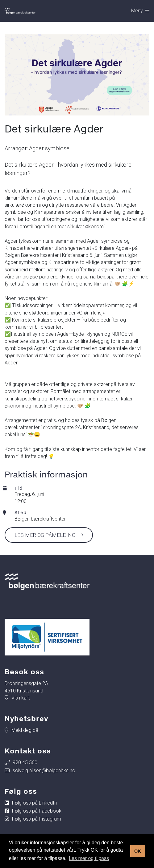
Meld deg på (25, 730)
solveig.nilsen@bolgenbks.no (44, 771)
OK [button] (138, 851)
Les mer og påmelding (45, 535)
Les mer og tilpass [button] (89, 858)
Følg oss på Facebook (37, 811)
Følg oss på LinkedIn (34, 803)
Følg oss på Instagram (37, 819)
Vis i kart (21, 698)
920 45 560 (25, 763)
